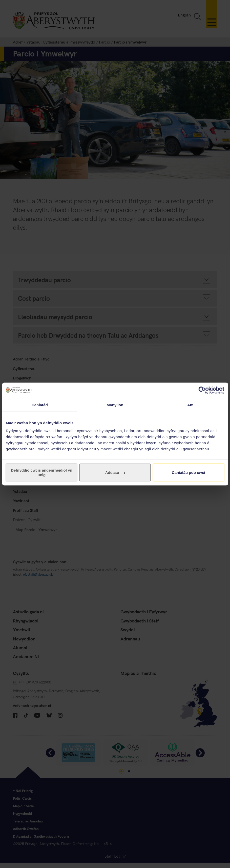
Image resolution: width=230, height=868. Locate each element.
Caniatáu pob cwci (189, 472)
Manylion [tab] (115, 405)
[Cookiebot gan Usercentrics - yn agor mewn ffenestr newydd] (202, 390)
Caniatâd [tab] (40, 405)
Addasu (115, 472)
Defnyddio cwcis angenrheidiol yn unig (42, 472)
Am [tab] (190, 405)
